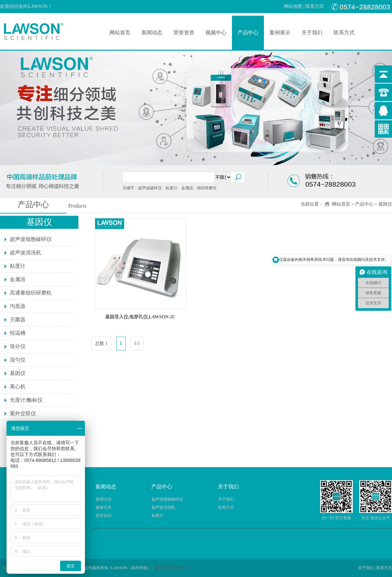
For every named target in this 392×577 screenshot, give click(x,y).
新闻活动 (104, 499)
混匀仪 (18, 360)
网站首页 (120, 33)
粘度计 (18, 266)
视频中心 (216, 33)
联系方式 (315, 6)
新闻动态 (152, 33)
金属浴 (18, 279)
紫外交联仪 (23, 413)
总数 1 (101, 343)
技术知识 (104, 516)
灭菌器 (18, 320)
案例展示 (280, 33)
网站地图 (293, 6)
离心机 (18, 387)
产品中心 (248, 33)
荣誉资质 (184, 33)
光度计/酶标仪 (26, 400)
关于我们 (312, 33)
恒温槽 (18, 333)
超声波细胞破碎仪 (31, 239)
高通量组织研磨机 (31, 293)
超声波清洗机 (25, 253)
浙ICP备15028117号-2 (172, 568)
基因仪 (385, 204)
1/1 (137, 343)
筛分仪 (18, 346)
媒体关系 (104, 507)
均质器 (18, 306)
